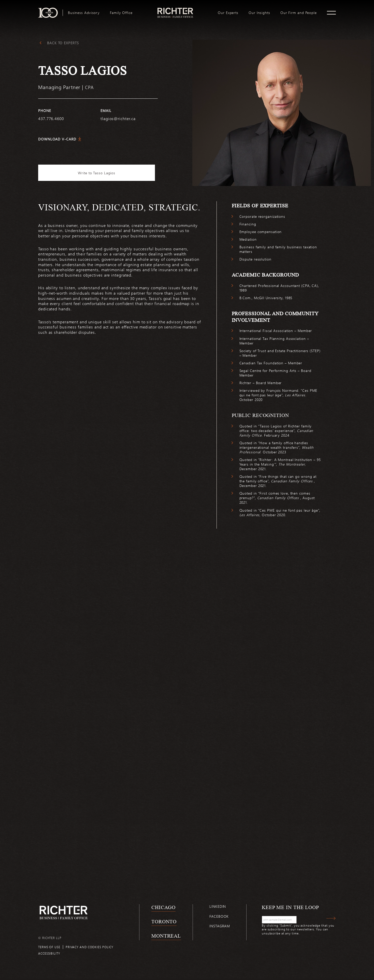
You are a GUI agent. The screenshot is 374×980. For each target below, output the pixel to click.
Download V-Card (57, 139)
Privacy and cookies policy (90, 948)
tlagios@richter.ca (118, 118)
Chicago (163, 909)
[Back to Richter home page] (64, 914)
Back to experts (63, 43)
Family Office (121, 13)
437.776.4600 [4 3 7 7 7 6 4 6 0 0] (51, 118)
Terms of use (49, 948)
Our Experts (228, 13)
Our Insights (259, 13)
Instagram (220, 927)
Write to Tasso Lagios (98, 173)
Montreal (166, 937)
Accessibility (49, 955)
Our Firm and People (299, 13)
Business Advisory (84, 13)
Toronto (164, 923)
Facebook (219, 918)
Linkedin (218, 908)
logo (175, 10)
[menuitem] (84, 13)
